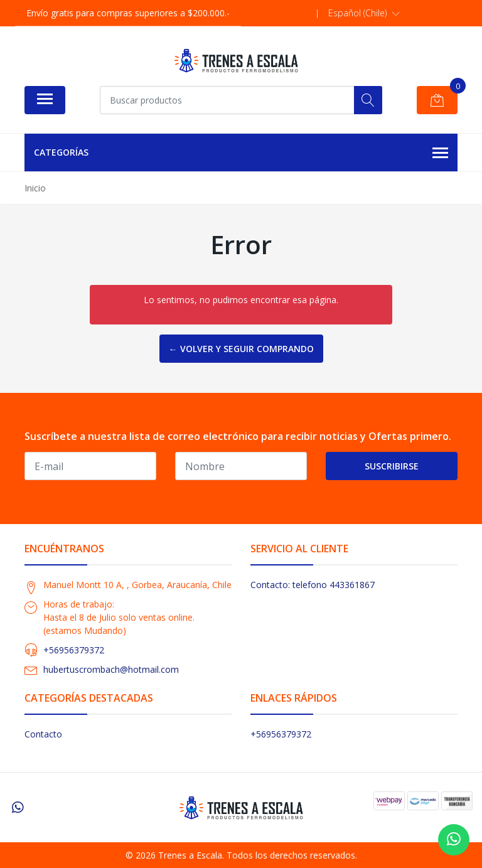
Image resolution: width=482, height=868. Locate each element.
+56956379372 (74, 650)
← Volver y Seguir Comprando (241, 349)
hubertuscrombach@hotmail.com (111, 669)
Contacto (43, 734)
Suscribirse (392, 466)
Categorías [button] (241, 153)
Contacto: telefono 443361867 (313, 585)
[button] (364, 13)
